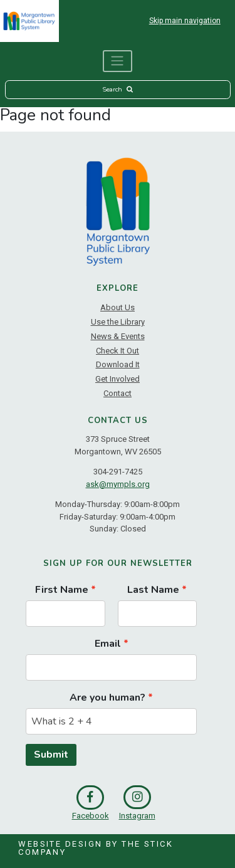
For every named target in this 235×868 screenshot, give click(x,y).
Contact (118, 393)
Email (108, 644)
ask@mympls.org (118, 484)
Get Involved (118, 379)
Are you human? (107, 698)
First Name (62, 590)
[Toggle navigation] (118, 61)
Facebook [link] (91, 803)
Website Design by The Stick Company (96, 848)
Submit (51, 755)
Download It (118, 364)
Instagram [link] (137, 803)
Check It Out (118, 351)
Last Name (153, 590)
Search (117, 89)
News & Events (118, 336)
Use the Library (118, 322)
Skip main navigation (185, 21)
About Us (118, 307)
